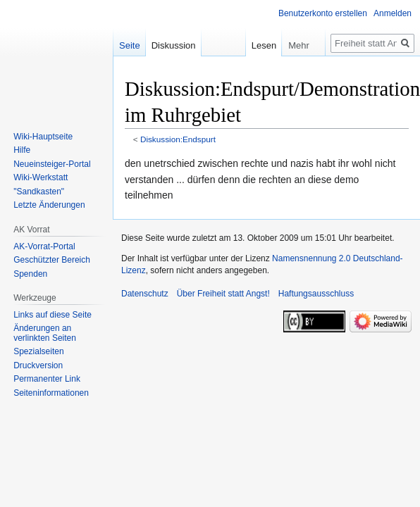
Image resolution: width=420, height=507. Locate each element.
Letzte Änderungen (49, 205)
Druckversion (38, 365)
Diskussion (174, 45)
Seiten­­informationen (51, 393)
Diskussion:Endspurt (178, 139)
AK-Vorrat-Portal (44, 246)
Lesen (255, 45)
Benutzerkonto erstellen (323, 13)
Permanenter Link (47, 379)
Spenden (30, 274)
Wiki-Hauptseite (43, 137)
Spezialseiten (38, 351)
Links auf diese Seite (52, 315)
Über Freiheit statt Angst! (223, 294)
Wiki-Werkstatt (41, 177)
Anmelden (393, 13)
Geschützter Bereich (52, 260)
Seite (130, 45)
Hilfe (22, 150)
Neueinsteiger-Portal (52, 164)
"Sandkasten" (39, 192)
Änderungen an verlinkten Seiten (45, 333)
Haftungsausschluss (316, 294)
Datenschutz (145, 294)
